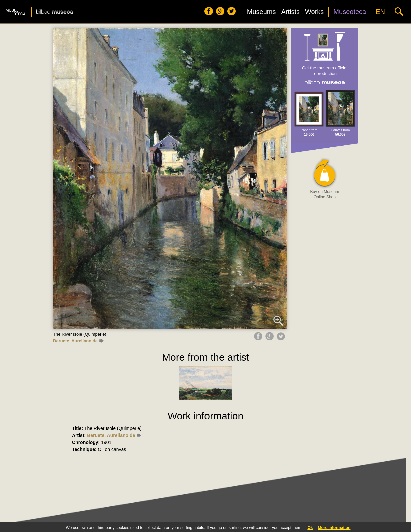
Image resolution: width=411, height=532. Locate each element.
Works (314, 12)
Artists (290, 12)
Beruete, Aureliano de (78, 341)
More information (334, 528)
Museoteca (350, 12)
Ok (310, 528)
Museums (261, 12)
